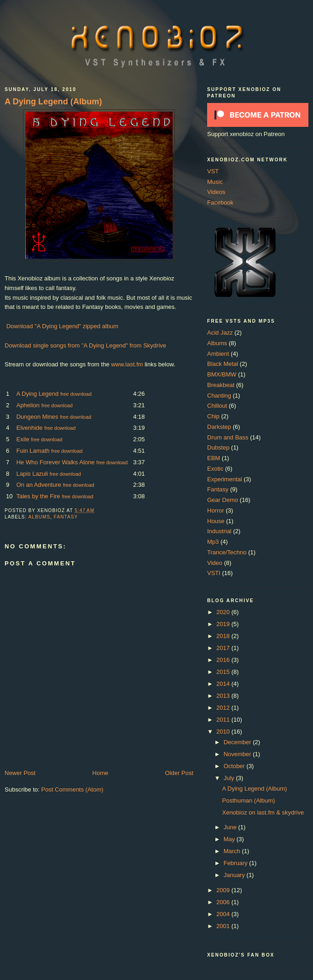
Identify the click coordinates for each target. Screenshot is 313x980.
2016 (224, 660)
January (235, 875)
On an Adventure (39, 485)
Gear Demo (223, 500)
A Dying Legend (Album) (53, 102)
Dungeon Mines (37, 417)
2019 (224, 624)
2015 (224, 672)
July (230, 778)
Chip (213, 416)
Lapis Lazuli (32, 474)
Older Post (179, 773)
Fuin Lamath (33, 451)
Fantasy (66, 517)
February (237, 863)
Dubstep (218, 447)
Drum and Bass (228, 437)
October (235, 766)
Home (101, 773)
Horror (216, 510)
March (233, 851)
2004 (224, 914)
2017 (224, 648)
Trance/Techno (227, 552)
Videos (216, 192)
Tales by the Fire (38, 496)
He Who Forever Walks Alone (55, 462)
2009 (224, 890)
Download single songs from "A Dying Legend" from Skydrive (85, 345)
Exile (23, 439)
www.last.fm (127, 364)
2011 (224, 720)
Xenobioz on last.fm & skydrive (263, 812)
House (216, 521)
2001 (224, 926)
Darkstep (219, 427)
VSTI (214, 573)
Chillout (217, 406)
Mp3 (213, 542)
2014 (224, 684)
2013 (224, 696)
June (231, 827)
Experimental (225, 479)
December (238, 742)
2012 (224, 708)
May (230, 839)
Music (215, 182)
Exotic (215, 469)
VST (213, 171)
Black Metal (223, 364)
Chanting (219, 396)
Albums (39, 517)
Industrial (219, 531)
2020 (224, 612)
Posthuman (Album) (248, 801)
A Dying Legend (37, 394)
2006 (224, 902)
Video (215, 563)
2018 (224, 636)
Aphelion (28, 405)
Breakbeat (221, 385)
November (238, 754)
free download (76, 394)
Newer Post (20, 773)
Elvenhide (29, 428)
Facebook (220, 202)
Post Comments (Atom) (72, 789)
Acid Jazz (220, 333)
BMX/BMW (222, 374)
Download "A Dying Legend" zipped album (62, 326)
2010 (224, 732)
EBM (214, 458)
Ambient (218, 354)
